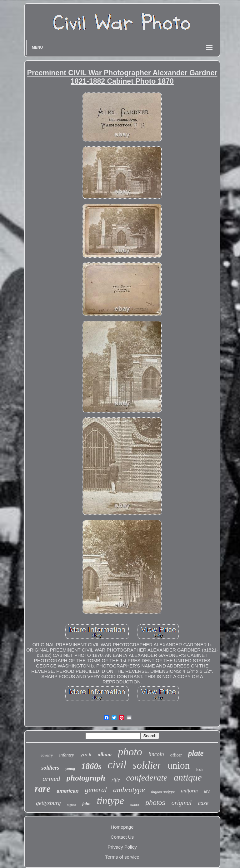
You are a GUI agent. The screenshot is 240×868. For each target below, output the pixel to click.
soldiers (50, 768)
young (70, 769)
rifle (116, 780)
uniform (189, 791)
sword (135, 805)
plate (196, 753)
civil (117, 765)
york (86, 755)
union (179, 765)
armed (51, 779)
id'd (207, 791)
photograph (86, 778)
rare (42, 789)
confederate (147, 778)
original (182, 803)
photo (130, 752)
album (105, 754)
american (67, 791)
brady (200, 769)
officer (176, 755)
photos (155, 803)
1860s (91, 766)
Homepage (122, 827)
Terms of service (122, 857)
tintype (110, 801)
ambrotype (129, 790)
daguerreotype (163, 791)
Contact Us (122, 837)
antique (188, 777)
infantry (67, 755)
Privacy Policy (122, 847)
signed (72, 805)
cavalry (47, 755)
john (86, 804)
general (96, 790)
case (203, 803)
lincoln (156, 754)
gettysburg (48, 803)
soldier (147, 765)
